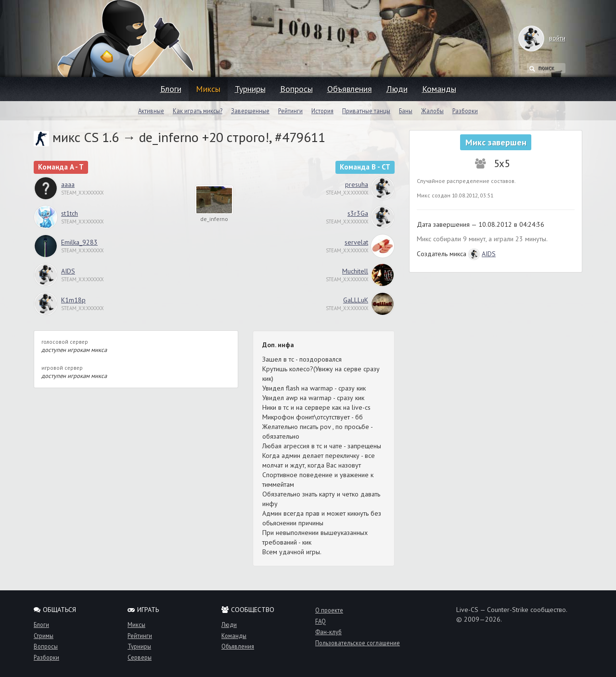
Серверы (140, 657)
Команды (439, 89)
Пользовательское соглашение (358, 643)
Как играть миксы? (198, 111)
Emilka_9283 (79, 242)
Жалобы (432, 111)
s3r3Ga (358, 213)
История (322, 111)
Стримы (44, 636)
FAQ (321, 621)
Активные (151, 111)
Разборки (465, 111)
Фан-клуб (328, 632)
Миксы (208, 89)
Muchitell (355, 271)
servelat (356, 242)
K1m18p (73, 300)
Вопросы (296, 89)
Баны (406, 111)
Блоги (171, 89)
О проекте (329, 610)
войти (548, 38)
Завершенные (250, 111)
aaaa (68, 184)
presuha (357, 184)
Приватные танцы (366, 111)
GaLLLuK (356, 300)
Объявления (350, 89)
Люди (397, 89)
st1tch (70, 213)
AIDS (68, 271)
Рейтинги (290, 111)
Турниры (250, 89)
